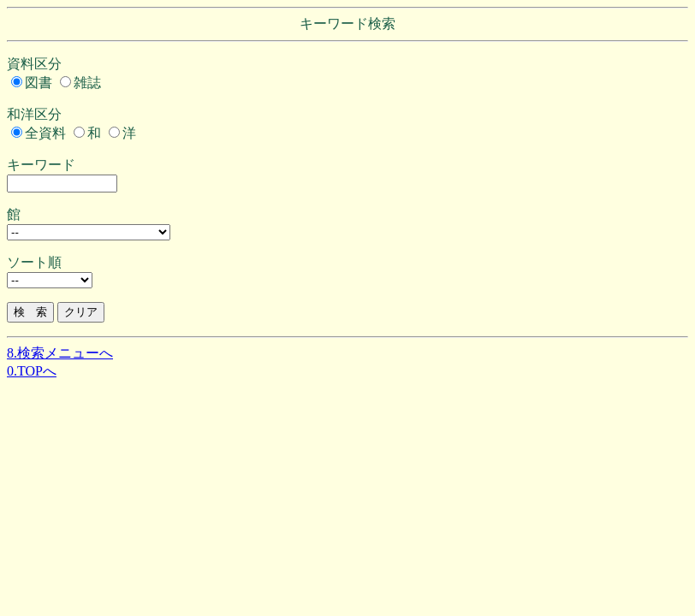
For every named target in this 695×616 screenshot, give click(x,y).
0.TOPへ (32, 371)
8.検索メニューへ (60, 353)
